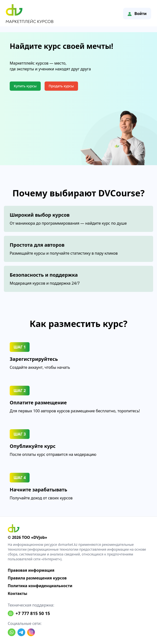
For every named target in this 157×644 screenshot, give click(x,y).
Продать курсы (61, 86)
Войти (137, 14)
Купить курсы (25, 86)
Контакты (17, 593)
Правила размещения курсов (37, 578)
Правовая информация (31, 570)
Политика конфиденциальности (40, 586)
